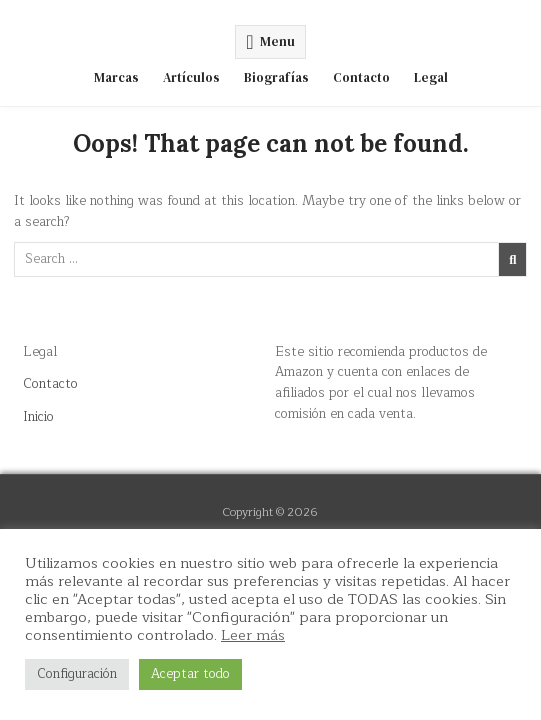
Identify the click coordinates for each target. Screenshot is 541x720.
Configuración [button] (77, 674)
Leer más (253, 635)
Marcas (116, 77)
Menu (277, 41)
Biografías (276, 77)
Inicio (38, 417)
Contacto (361, 77)
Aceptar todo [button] (190, 674)
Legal (431, 77)
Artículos (191, 77)
